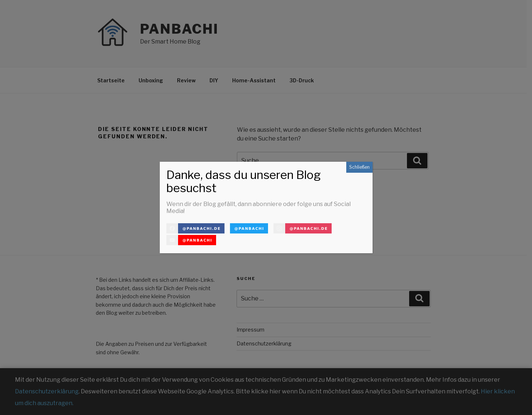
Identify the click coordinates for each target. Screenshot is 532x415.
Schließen (359, 167)
